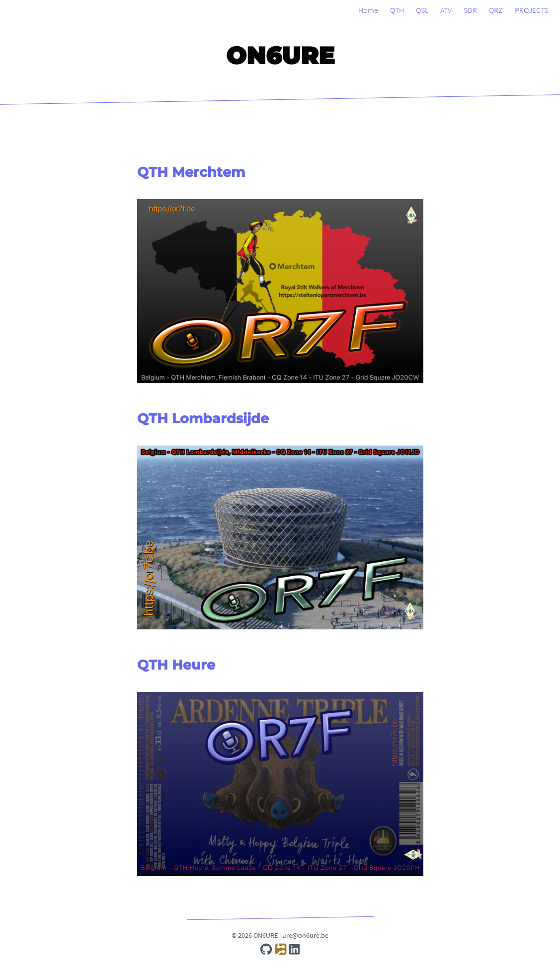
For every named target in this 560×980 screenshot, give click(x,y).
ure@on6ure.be (305, 935)
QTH (397, 10)
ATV (446, 10)
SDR (470, 10)
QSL (422, 10)
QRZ (496, 10)
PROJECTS (531, 10)
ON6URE (280, 56)
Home (368, 10)
